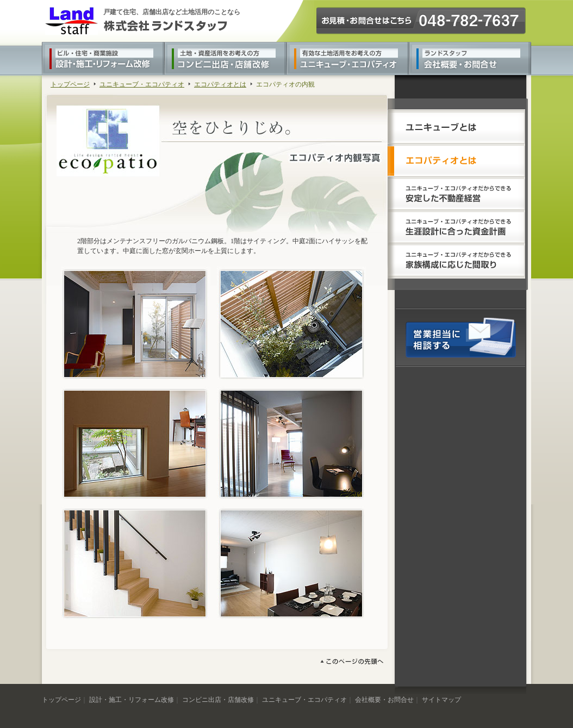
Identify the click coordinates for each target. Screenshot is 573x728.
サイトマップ (441, 700)
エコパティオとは (220, 84)
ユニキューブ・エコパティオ (142, 84)
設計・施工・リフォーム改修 (132, 700)
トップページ (70, 84)
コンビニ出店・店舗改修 (218, 700)
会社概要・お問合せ (384, 700)
